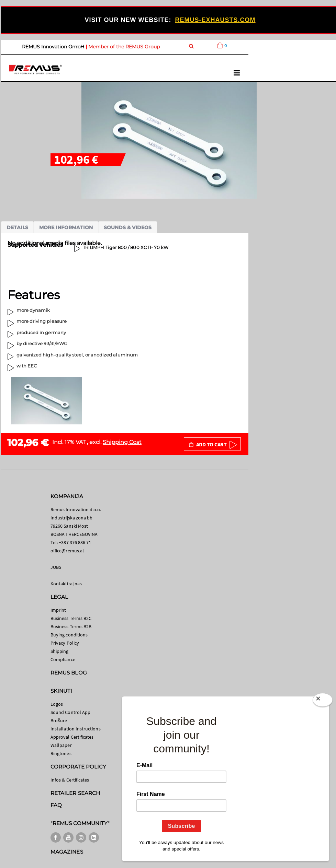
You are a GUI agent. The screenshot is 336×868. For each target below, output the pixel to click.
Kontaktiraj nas (66, 584)
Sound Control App (70, 712)
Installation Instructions (76, 729)
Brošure (59, 720)
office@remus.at (67, 551)
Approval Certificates (72, 737)
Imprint (58, 610)
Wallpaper (61, 745)
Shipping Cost (122, 442)
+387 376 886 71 (75, 542)
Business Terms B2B (71, 626)
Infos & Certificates (70, 780)
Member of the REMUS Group (124, 47)
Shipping (60, 651)
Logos (57, 704)
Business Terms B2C (71, 618)
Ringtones (61, 753)
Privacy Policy (65, 643)
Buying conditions (69, 635)
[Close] (323, 701)
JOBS (56, 567)
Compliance (63, 659)
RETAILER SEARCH (75, 793)
